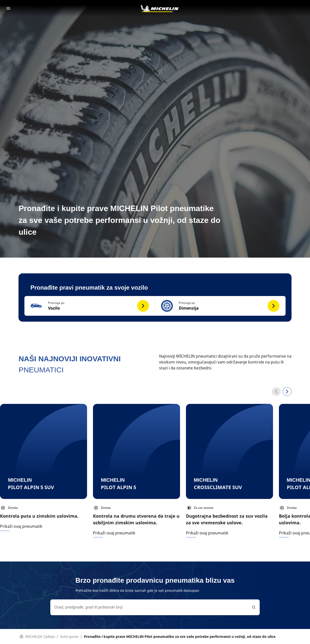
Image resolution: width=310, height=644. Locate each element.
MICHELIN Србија (37, 636)
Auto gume (69, 636)
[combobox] (155, 607)
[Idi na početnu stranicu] (160, 8)
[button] (90, 306)
